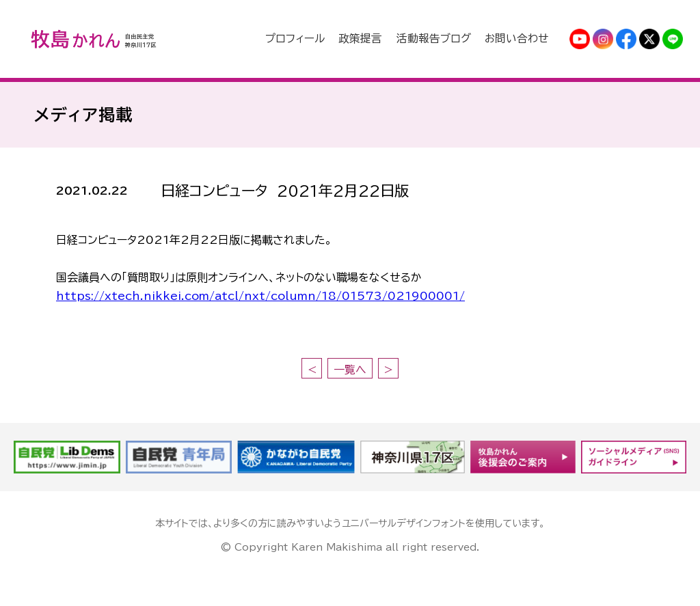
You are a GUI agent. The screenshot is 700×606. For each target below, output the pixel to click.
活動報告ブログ (444, 39)
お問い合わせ (520, 39)
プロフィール (318, 39)
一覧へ (350, 370)
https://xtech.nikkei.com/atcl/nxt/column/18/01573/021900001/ (260, 296)
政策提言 (377, 39)
